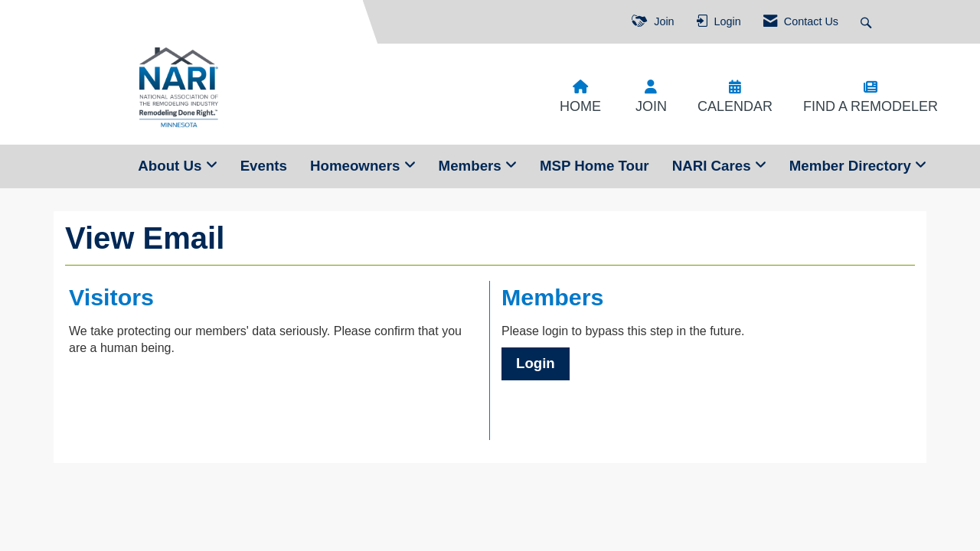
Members (472, 166)
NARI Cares (714, 166)
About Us (171, 166)
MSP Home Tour (595, 166)
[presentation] (185, 395)
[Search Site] (868, 22)
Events (264, 166)
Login (536, 363)
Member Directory (852, 166)
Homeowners (357, 166)
